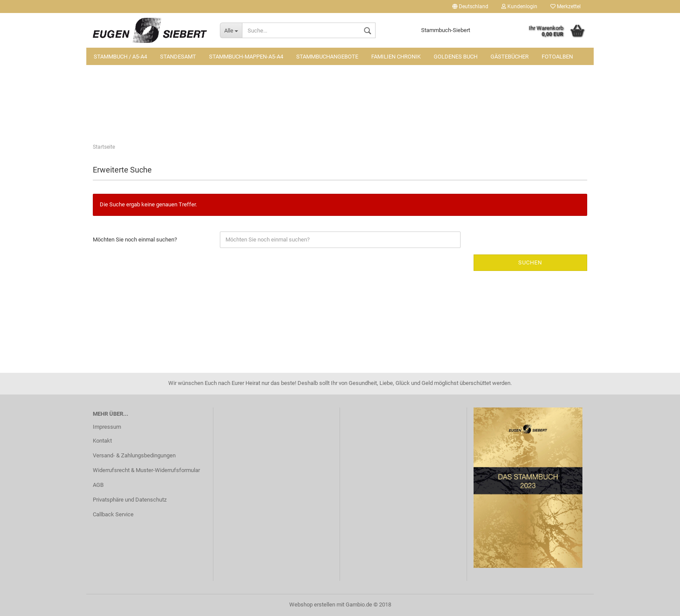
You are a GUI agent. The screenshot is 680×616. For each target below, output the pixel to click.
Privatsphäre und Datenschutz (130, 500)
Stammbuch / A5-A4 (120, 57)
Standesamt (178, 57)
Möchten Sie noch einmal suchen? (135, 240)
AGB (98, 485)
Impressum (107, 427)
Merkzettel (566, 7)
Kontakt (102, 441)
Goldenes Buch (456, 57)
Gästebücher (510, 57)
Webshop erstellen (312, 605)
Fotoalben (557, 57)
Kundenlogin (519, 7)
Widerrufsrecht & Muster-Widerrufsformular (146, 470)
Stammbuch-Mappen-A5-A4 (246, 57)
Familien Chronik (396, 57)
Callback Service (113, 514)
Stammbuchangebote (327, 57)
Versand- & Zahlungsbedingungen (134, 455)
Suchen (530, 262)
